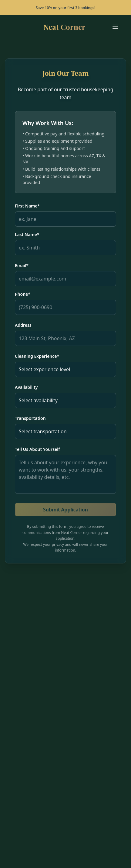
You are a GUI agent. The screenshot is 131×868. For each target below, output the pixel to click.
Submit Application (65, 510)
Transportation (30, 418)
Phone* (23, 294)
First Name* (27, 206)
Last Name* (27, 234)
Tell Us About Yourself (37, 449)
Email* (22, 265)
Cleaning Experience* (37, 356)
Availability (26, 387)
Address (23, 325)
